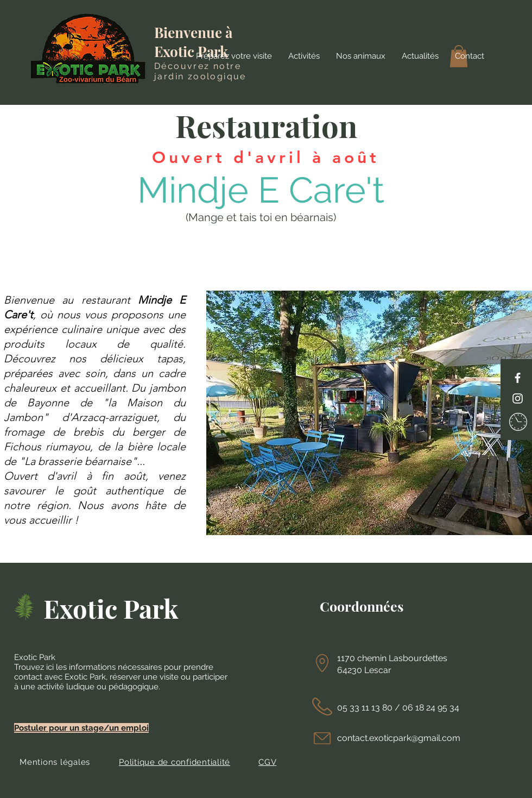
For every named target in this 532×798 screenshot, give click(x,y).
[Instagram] (518, 398)
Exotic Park (111, 608)
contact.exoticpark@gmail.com (399, 738)
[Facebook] (518, 378)
